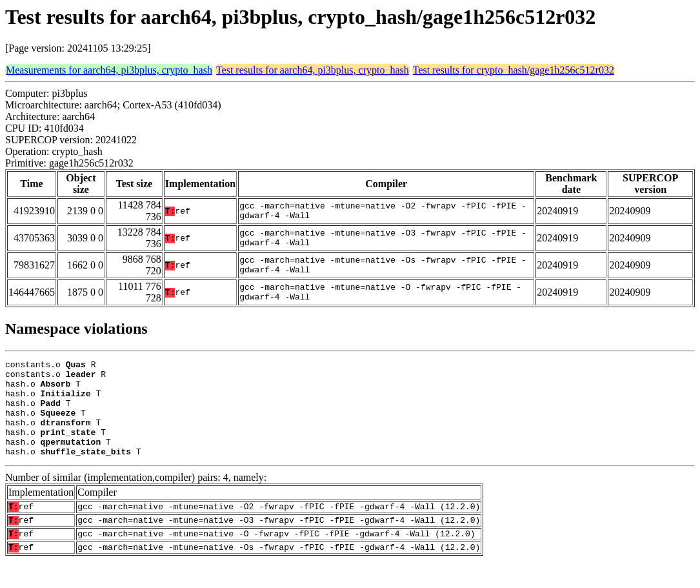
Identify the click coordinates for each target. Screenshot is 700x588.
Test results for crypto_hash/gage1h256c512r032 (514, 70)
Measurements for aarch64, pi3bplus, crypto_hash (109, 70)
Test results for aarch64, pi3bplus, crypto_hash (313, 70)
